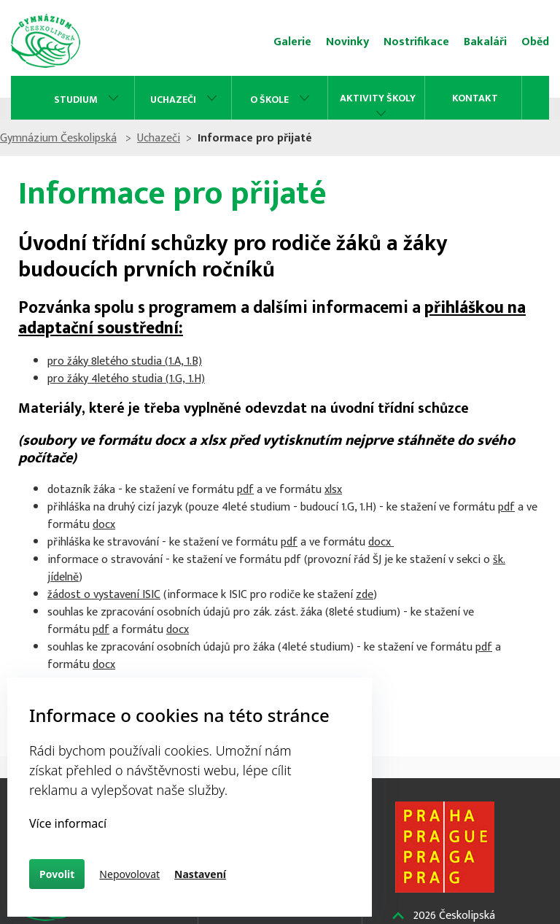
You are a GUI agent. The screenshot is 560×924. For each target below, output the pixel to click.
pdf (245, 490)
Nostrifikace (416, 42)
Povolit (57, 874)
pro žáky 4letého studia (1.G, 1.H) (126, 379)
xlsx (333, 490)
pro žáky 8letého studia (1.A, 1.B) (125, 361)
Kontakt (475, 98)
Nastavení (200, 874)
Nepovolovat (129, 874)
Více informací (68, 823)
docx (104, 525)
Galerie (292, 42)
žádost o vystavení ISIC (104, 595)
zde (365, 595)
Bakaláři (485, 42)
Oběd (535, 42)
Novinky (347, 42)
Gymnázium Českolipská (76, 138)
